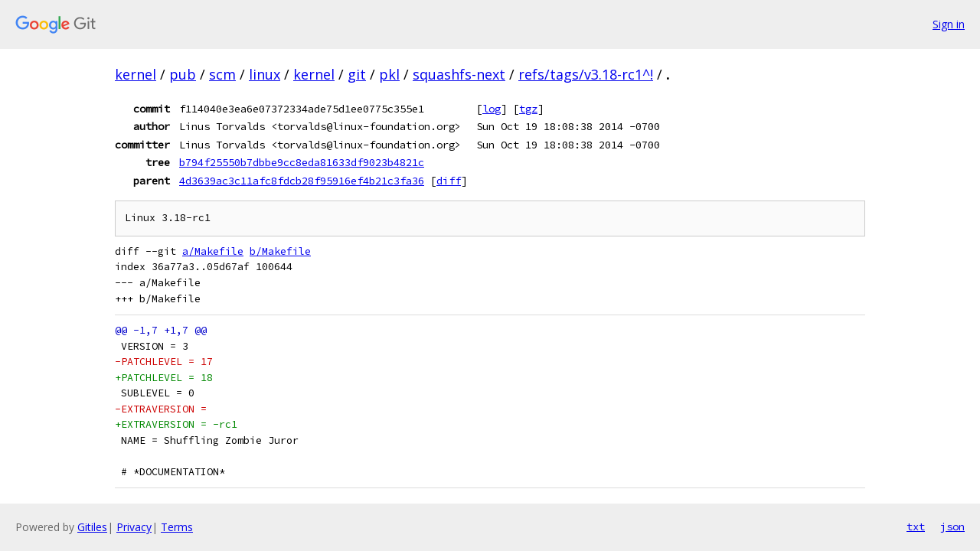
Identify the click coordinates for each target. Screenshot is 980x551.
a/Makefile (213, 251)
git (357, 74)
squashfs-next (459, 74)
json (952, 527)
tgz (528, 109)
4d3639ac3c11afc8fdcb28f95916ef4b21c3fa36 (302, 181)
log (492, 109)
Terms (177, 527)
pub (183, 74)
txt (916, 527)
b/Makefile (280, 251)
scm (222, 74)
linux (265, 74)
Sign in (949, 24)
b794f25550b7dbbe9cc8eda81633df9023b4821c (302, 162)
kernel (136, 74)
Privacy (134, 527)
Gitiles (92, 527)
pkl (389, 74)
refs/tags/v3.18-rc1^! (586, 74)
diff (449, 181)
